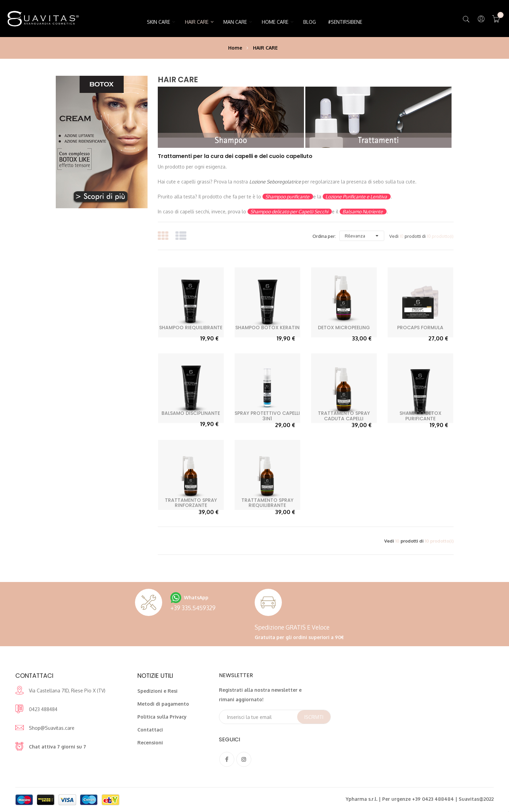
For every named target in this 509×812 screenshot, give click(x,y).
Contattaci (150, 730)
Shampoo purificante (288, 197)
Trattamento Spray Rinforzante (191, 503)
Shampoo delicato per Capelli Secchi (290, 211)
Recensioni (150, 743)
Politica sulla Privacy (162, 717)
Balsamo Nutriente (363, 211)
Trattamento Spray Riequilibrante (267, 503)
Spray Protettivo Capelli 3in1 (267, 416)
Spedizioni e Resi (157, 691)
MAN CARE (235, 22)
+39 (193, 608)
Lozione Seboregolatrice (276, 182)
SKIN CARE (158, 22)
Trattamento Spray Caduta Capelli (344, 416)
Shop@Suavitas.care (52, 728)
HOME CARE (275, 22)
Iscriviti (314, 717)
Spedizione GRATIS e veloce (292, 627)
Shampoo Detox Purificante (420, 416)
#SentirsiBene (345, 22)
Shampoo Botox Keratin (267, 328)
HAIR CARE (197, 22)
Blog (310, 22)
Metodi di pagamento (163, 704)
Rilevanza (355, 236)
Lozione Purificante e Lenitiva (357, 197)
